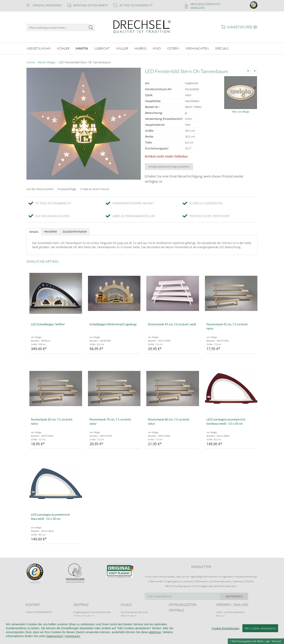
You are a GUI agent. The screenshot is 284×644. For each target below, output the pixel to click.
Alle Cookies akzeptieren (260, 629)
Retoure (220, 615)
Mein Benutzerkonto (205, 4)
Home (31, 62)
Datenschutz (55, 637)
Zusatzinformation (75, 231)
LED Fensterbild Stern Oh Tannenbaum (85, 62)
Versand (276, 641)
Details (34, 231)
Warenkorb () (242, 27)
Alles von (241, 111)
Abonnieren (244, 596)
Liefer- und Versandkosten (230, 612)
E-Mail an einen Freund (95, 188)
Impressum (73, 637)
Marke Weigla (47, 62)
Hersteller (51, 231)
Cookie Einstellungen (226, 629)
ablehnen (155, 633)
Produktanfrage (67, 188)
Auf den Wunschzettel (40, 188)
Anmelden (198, 8)
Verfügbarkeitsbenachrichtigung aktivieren (169, 166)
